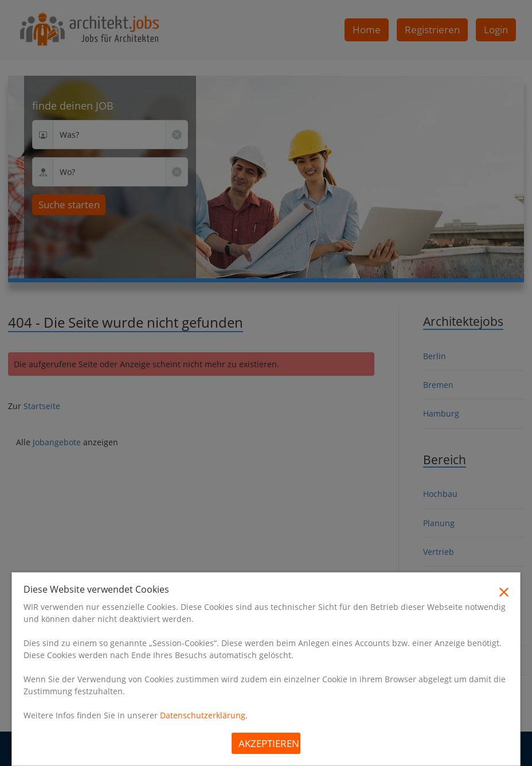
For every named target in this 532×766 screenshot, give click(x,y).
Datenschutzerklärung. (204, 715)
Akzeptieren (269, 743)
